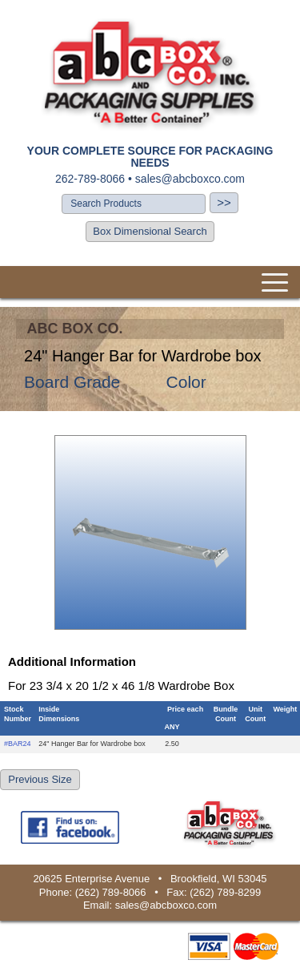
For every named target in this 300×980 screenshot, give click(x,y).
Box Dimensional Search (150, 231)
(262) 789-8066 (111, 892)
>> (224, 202)
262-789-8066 (90, 179)
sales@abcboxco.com (190, 179)
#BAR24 (18, 744)
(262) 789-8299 (225, 892)
